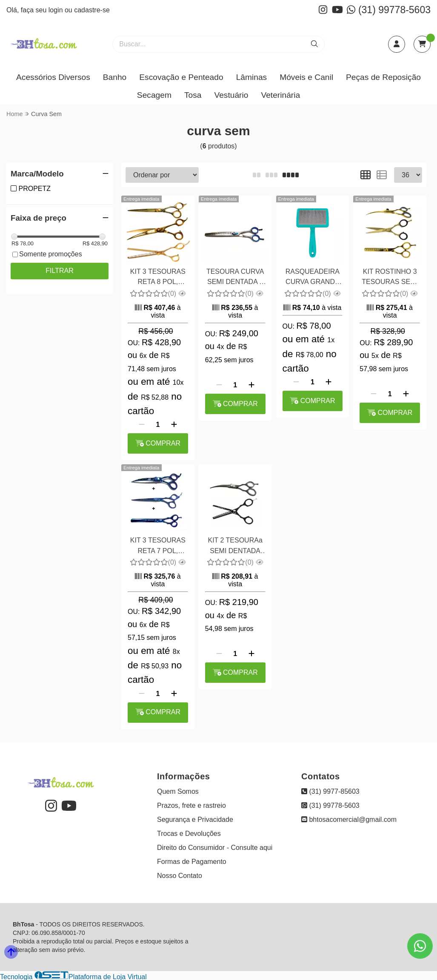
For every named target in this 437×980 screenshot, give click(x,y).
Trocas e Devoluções (189, 834)
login (57, 10)
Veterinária (280, 95)
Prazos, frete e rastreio (191, 805)
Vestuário (231, 95)
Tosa (193, 95)
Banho (115, 77)
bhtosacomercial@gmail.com (349, 820)
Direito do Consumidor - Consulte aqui (215, 848)
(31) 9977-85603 (330, 791)
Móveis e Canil (306, 77)
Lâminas (252, 77)
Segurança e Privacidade (195, 820)
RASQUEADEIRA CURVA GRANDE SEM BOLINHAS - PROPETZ (312, 278)
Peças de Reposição (383, 77)
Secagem (154, 95)
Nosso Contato (180, 876)
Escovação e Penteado (181, 77)
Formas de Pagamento (192, 862)
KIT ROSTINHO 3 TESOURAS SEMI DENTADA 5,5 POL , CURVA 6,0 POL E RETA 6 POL (390, 278)
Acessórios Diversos (53, 77)
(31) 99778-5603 (389, 10)
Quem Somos (178, 791)
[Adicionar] (174, 425)
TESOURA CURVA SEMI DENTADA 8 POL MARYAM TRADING (235, 278)
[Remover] (142, 425)
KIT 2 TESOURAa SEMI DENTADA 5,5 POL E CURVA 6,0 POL (235, 547)
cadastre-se (92, 10)
